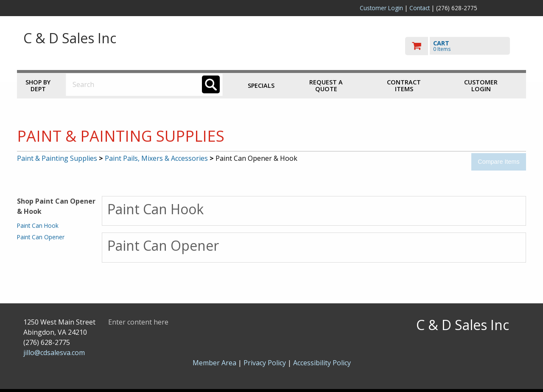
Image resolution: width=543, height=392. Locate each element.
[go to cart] (462, 46)
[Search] (211, 84)
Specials (261, 85)
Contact (420, 8)
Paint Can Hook (38, 225)
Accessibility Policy (322, 363)
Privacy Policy (266, 363)
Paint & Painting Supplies (57, 158)
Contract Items (404, 85)
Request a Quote (326, 85)
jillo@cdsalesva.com (54, 353)
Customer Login (381, 8)
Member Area (214, 363)
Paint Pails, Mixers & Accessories (156, 158)
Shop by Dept (38, 85)
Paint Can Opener (41, 237)
